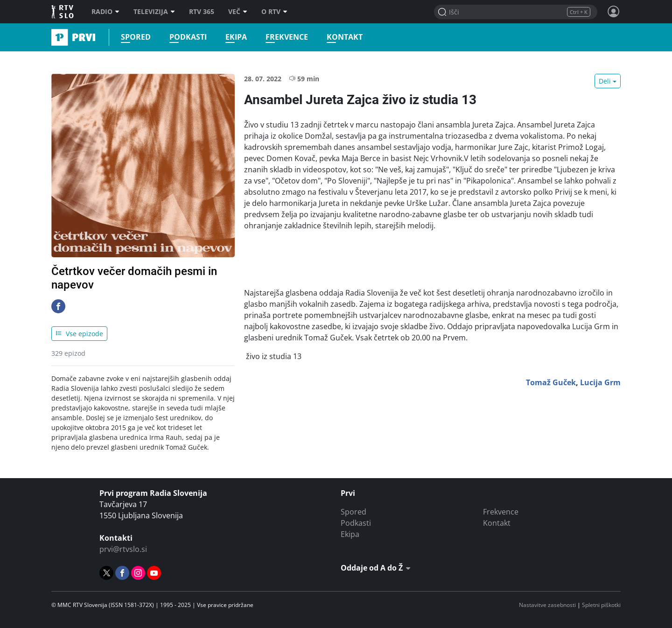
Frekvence (287, 37)
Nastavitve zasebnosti (547, 605)
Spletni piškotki (601, 605)
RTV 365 (202, 12)
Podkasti (188, 37)
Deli (605, 81)
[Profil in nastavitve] (614, 12)
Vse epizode (79, 334)
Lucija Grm (600, 382)
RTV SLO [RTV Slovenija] (63, 12)
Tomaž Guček (551, 382)
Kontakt (345, 37)
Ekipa (236, 37)
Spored (136, 37)
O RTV (274, 12)
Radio (105, 12)
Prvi (54, 37)
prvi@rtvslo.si (123, 549)
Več (238, 12)
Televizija (154, 12)
